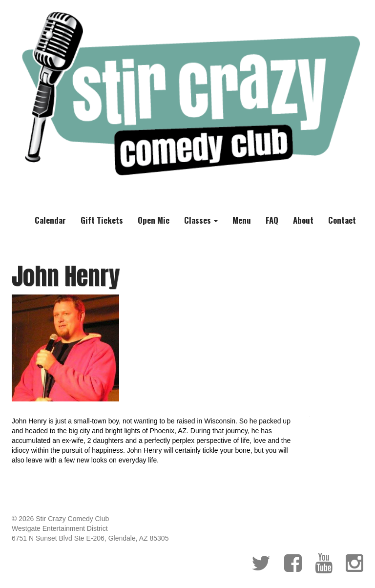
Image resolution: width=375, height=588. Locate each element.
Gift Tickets (102, 220)
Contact (342, 220)
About (303, 220)
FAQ (272, 220)
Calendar (50, 220)
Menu (242, 220)
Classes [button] (201, 220)
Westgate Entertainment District (60, 528)
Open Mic (154, 220)
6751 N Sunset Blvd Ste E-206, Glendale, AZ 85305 (90, 538)
